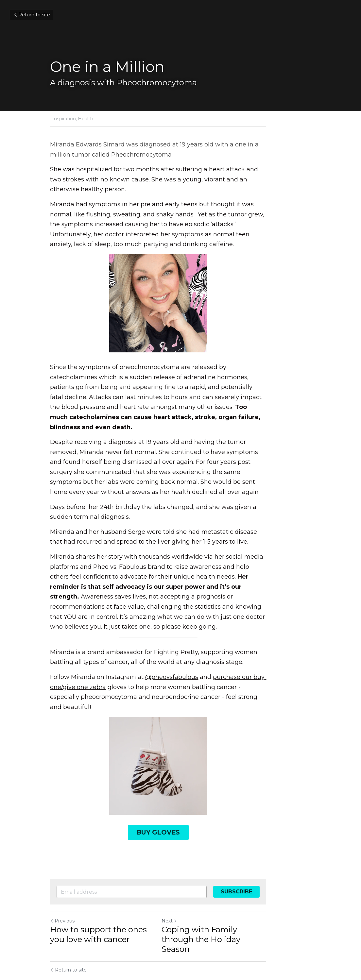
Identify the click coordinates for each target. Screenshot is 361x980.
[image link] (180, 716)
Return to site (32, 15)
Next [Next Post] (192, 869)
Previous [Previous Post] (63, 869)
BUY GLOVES (180, 781)
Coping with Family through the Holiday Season (246, 882)
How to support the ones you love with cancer (107, 882)
